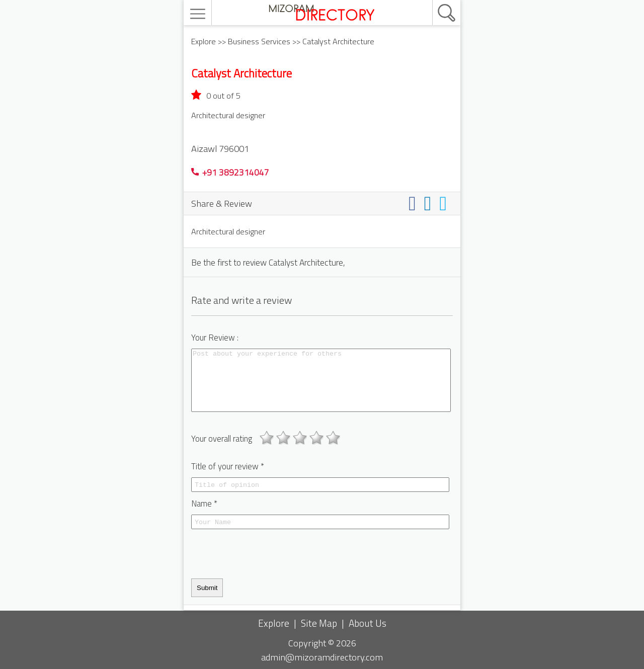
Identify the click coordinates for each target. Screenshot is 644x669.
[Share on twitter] (445, 203)
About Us (368, 623)
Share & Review (222, 203)
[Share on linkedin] (430, 203)
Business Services (259, 41)
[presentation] (268, 554)
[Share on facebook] (414, 203)
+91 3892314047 (230, 172)
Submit (207, 588)
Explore (204, 41)
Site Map (319, 623)
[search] (436, 1)
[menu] (199, 14)
